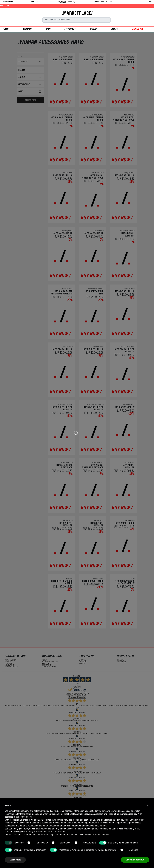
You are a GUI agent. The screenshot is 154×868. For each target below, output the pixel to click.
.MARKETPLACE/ (77, 14)
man (48, 30)
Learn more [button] (15, 860)
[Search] (76, 20)
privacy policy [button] (108, 811)
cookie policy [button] (25, 817)
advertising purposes (118, 823)
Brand (94, 30)
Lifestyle (70, 30)
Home (6, 30)
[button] (148, 805)
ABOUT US (137, 30)
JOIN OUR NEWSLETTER (102, 2)
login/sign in (7, 2)
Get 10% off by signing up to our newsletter (21, 6)
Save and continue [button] (135, 860)
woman (27, 30)
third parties (57, 820)
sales (115, 30)
